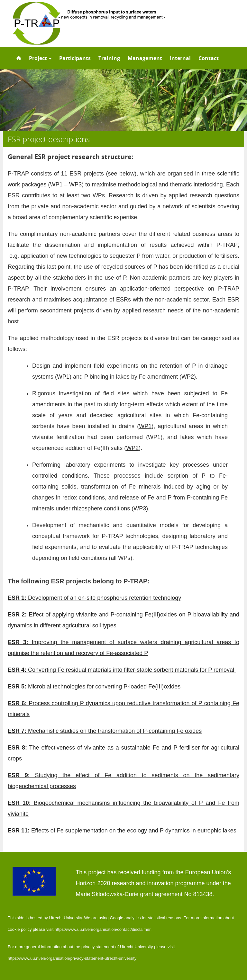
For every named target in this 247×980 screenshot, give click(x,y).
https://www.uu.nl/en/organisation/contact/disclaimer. (103, 929)
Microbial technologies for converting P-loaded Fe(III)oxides (94, 687)
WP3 (140, 508)
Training (109, 58)
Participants (75, 58)
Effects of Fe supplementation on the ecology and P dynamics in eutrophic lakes (122, 831)
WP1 (63, 377)
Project (40, 58)
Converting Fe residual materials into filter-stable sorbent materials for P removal (122, 670)
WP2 (188, 377)
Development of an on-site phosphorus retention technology (94, 598)
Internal (180, 58)
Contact (209, 58)
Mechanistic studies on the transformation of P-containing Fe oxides (105, 731)
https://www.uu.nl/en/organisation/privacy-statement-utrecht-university (72, 958)
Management (145, 58)
